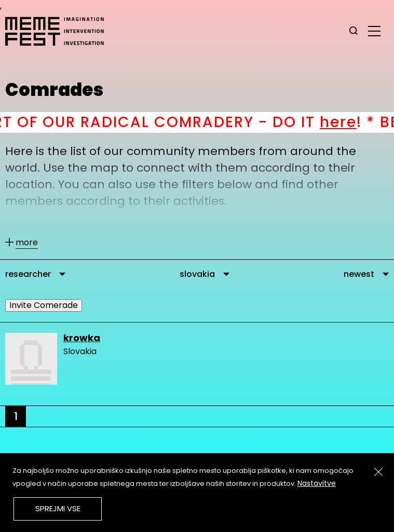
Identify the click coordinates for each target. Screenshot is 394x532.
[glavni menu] (374, 31)
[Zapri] (378, 472)
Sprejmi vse (58, 508)
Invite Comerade (44, 305)
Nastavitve (317, 483)
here (349, 122)
